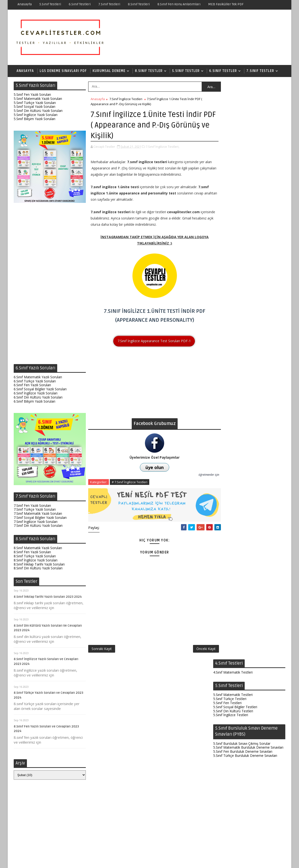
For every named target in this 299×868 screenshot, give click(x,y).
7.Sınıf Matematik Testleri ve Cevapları (248, 775)
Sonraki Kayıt (102, 647)
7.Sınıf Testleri (109, 4)
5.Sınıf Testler (186, 71)
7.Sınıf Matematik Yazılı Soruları (38, 514)
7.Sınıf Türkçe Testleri (230, 519)
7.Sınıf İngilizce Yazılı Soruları (36, 522)
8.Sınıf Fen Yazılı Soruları (32, 552)
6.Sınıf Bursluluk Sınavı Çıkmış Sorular (242, 477)
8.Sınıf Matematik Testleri (233, 624)
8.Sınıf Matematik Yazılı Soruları (38, 548)
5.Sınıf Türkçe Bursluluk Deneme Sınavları (245, 178)
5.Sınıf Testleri (50, 4)
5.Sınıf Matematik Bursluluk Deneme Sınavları (248, 170)
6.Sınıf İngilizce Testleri (231, 444)
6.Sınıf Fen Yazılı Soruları (32, 385)
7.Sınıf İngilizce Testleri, (162, 147)
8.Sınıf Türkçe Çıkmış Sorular (235, 675)
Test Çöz (140, 861)
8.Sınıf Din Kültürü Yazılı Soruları (38, 569)
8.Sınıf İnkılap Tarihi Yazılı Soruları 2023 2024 (48, 597)
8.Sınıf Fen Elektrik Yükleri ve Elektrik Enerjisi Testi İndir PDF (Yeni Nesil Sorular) (246, 790)
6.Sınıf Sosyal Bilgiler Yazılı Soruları (40, 389)
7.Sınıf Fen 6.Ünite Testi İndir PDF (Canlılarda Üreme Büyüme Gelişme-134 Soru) (248, 731)
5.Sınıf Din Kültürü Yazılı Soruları (38, 111)
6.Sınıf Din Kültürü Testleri (233, 448)
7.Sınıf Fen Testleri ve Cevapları (242, 716)
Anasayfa (25, 4)
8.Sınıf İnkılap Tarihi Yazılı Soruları (39, 564)
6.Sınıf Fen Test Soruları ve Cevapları (246, 765)
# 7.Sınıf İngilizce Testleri (130, 482)
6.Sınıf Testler (223, 71)
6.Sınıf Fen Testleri (227, 436)
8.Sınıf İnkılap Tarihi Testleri (234, 636)
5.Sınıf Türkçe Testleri (230, 121)
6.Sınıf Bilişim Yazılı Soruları (34, 402)
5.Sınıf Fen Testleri (227, 125)
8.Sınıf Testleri (139, 4)
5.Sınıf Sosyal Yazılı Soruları (34, 107)
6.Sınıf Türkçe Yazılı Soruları (35, 381)
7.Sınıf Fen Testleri (227, 515)
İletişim (175, 861)
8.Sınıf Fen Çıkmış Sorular (233, 671)
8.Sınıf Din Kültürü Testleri (233, 644)
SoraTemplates (44, 861)
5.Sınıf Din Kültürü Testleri (233, 133)
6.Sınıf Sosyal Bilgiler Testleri (235, 440)
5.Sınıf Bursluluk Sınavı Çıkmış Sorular (242, 166)
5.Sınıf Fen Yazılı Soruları (32, 95)
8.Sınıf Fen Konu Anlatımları (179, 4)
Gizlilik (189, 861)
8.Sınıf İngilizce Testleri (231, 640)
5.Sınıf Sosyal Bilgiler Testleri (235, 129)
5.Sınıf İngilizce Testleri (231, 137)
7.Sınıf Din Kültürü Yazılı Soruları (38, 526)
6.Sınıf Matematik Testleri (233, 432)
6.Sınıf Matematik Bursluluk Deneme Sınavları (248, 481)
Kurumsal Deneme (109, 71)
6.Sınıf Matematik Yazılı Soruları (38, 377)
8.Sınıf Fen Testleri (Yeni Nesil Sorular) (248, 706)
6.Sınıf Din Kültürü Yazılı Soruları (38, 397)
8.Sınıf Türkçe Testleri (230, 632)
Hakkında (158, 861)
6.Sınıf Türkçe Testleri (230, 428)
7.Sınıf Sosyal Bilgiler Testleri (235, 524)
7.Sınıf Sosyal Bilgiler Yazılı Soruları (40, 518)
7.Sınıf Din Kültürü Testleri (233, 531)
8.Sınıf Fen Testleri (227, 628)
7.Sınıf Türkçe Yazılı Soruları (35, 510)
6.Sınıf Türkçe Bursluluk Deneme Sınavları (245, 489)
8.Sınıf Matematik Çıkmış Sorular (238, 667)
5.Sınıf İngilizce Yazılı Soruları (36, 115)
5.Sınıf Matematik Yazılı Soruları (38, 99)
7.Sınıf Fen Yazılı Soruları (32, 506)
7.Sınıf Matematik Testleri (233, 511)
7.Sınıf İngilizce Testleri (126, 99)
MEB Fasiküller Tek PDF (226, 4)
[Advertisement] (50, 285)
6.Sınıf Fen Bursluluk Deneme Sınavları (243, 485)
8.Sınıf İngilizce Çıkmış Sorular (236, 683)
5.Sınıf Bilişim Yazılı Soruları (34, 119)
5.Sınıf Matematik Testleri (233, 117)
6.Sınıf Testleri (80, 4)
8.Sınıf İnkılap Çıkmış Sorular (235, 679)
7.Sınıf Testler (260, 71)
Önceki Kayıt (196, 647)
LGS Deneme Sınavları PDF (63, 71)
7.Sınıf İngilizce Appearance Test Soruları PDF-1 (149, 341)
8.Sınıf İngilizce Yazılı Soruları (36, 560)
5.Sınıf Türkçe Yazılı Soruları (35, 103)
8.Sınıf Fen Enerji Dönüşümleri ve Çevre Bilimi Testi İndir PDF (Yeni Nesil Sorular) (248, 750)
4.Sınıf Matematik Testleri (233, 95)
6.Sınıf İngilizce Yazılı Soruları (36, 393)
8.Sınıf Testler (149, 71)
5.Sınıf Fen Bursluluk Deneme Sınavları (243, 174)
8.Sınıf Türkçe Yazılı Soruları (35, 556)
